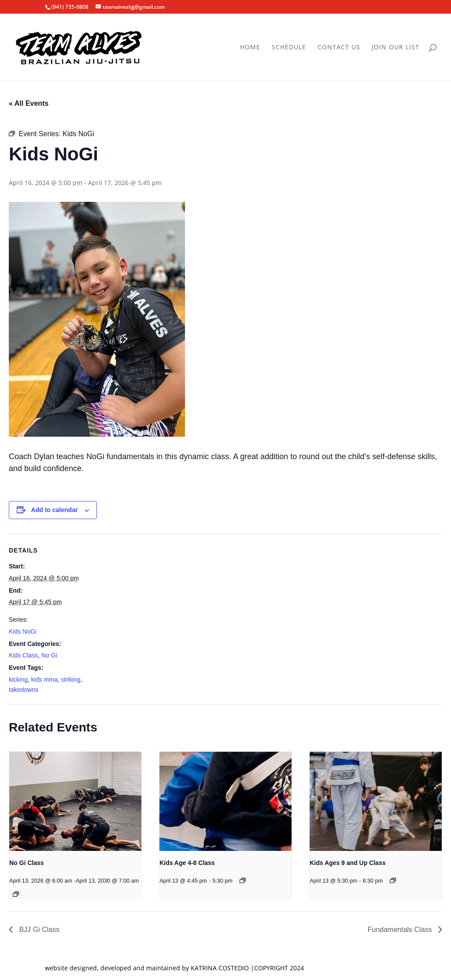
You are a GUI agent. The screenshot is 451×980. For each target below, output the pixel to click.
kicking (18, 679)
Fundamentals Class (401, 930)
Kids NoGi (23, 631)
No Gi (49, 655)
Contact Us (339, 48)
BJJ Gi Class (38, 930)
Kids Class (23, 655)
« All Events (29, 103)
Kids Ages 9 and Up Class (347, 863)
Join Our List (396, 48)
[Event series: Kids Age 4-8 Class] (243, 880)
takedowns (24, 690)
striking (70, 679)
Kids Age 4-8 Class (187, 863)
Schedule (289, 48)
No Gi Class (27, 863)
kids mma (44, 679)
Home (250, 48)
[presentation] (75, 801)
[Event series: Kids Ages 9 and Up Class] (393, 880)
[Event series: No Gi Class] (16, 894)
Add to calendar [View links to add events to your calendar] (55, 510)
